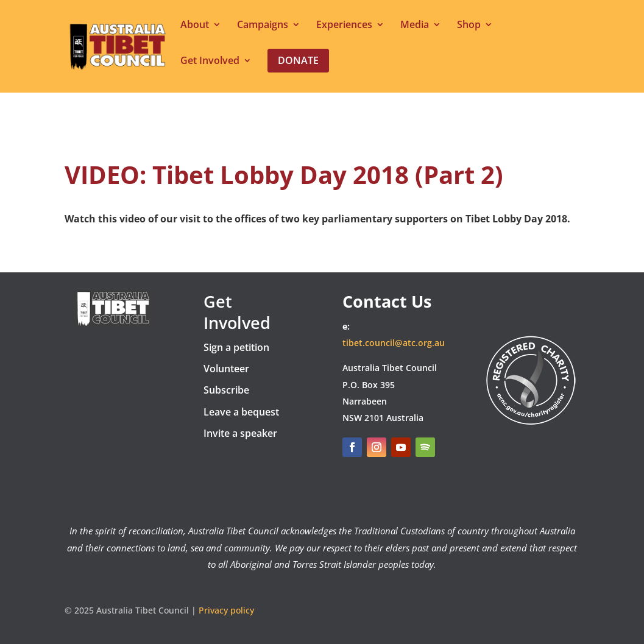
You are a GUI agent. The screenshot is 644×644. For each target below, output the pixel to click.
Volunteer (226, 369)
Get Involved (210, 62)
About (195, 26)
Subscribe (226, 390)
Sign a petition (236, 347)
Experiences (344, 26)
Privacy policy (226, 610)
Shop (469, 26)
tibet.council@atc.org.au (394, 343)
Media (415, 26)
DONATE (535, 303)
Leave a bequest (241, 412)
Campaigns (263, 26)
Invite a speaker (240, 433)
